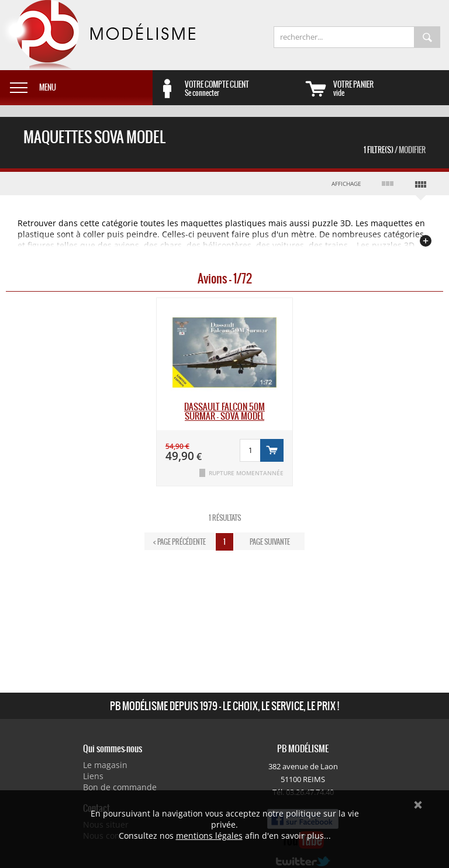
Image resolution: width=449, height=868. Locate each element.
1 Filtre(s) (395, 150)
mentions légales (209, 836)
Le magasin (105, 765)
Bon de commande (120, 787)
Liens (93, 776)
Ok (418, 805)
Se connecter (243, 88)
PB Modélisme (98, 35)
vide (391, 88)
